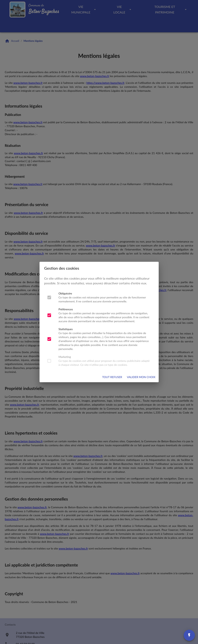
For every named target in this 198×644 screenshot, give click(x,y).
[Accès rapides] (189, 635)
